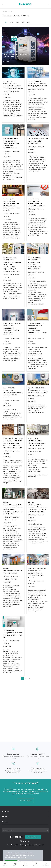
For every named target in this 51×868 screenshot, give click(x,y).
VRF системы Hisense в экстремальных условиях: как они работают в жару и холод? (38, 573)
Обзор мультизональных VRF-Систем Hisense (13, 571)
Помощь (5, 822)
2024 (23, 22)
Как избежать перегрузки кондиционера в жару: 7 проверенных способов (13, 392)
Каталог (5, 817)
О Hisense (6, 811)
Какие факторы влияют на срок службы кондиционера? (38, 141)
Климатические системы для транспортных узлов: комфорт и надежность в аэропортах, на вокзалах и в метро (12, 264)
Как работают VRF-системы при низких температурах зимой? (37, 83)
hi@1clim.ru (27, 841)
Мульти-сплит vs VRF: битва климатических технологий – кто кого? (38, 390)
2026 (12, 22)
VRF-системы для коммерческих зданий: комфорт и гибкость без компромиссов (11, 143)
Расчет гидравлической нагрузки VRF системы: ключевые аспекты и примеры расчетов (38, 507)
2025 (17, 22)
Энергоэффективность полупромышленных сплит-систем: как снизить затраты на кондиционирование (13, 443)
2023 (29, 22)
